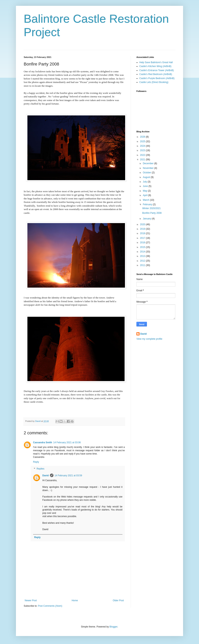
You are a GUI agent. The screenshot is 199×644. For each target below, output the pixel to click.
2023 (143, 150)
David (46, 476)
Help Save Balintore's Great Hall (156, 62)
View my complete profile (149, 339)
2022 (143, 155)
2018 (143, 233)
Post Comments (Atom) (50, 606)
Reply (36, 462)
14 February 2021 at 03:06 (67, 442)
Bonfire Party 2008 (152, 213)
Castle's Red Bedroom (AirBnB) (156, 74)
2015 (143, 247)
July (145, 182)
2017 (143, 238)
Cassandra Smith (43, 442)
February (148, 204)
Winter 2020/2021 (151, 208)
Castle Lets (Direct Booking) (154, 82)
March (146, 200)
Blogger (113, 627)
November (149, 168)
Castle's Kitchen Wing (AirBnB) (155, 66)
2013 (143, 256)
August (147, 177)
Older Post (118, 600)
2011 (143, 265)
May (145, 191)
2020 (143, 224)
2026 (143, 137)
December (149, 163)
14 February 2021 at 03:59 (68, 476)
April (145, 195)
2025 (143, 141)
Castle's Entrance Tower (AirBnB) (157, 70)
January (147, 219)
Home (75, 600)
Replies (40, 469)
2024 (143, 146)
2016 (143, 243)
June (146, 186)
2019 (143, 229)
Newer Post (31, 600)
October (147, 173)
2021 (143, 160)
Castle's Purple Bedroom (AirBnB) (157, 78)
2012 (143, 261)
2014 (143, 252)
